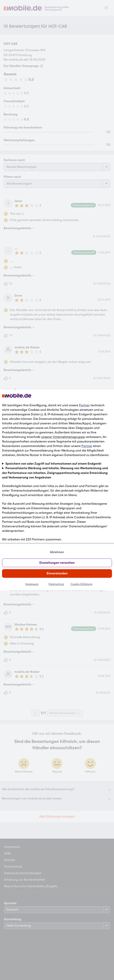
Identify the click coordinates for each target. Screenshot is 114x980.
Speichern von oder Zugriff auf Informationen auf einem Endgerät (53, 464)
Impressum (32, 584)
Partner (84, 405)
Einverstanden (57, 573)
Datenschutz (56, 584)
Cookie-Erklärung (81, 584)
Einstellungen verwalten (57, 563)
